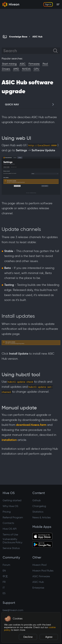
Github (37, 500)
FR (4, 582)
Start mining (9, 64)
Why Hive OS (10, 506)
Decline (28, 637)
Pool (45, 64)
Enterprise (38, 588)
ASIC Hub (38, 582)
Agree (49, 637)
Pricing (7, 512)
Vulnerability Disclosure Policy (12, 541)
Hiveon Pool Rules (43, 571)
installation (9, 440)
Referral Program (13, 517)
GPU (36, 69)
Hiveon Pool (39, 565)
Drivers (6, 69)
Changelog (39, 506)
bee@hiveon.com (13, 610)
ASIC (23, 64)
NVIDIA (26, 69)
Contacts (8, 523)
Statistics (38, 512)
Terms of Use (10, 534)
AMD (16, 69)
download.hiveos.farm (31, 425)
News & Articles (41, 517)
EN (4, 571)
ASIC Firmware (41, 576)
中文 (5, 576)
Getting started (12, 500)
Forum (6, 565)
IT (4, 588)
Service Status (11, 548)
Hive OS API (10, 529)
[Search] (28, 51)
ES (4, 593)
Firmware (34, 64)
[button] (8, 619)
